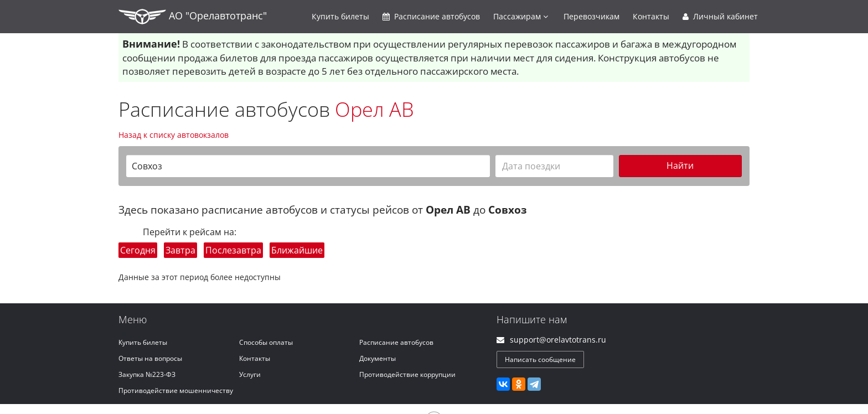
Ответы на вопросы (150, 358)
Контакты (651, 16)
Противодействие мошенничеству (176, 390)
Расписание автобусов (396, 342)
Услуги (250, 374)
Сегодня (138, 250)
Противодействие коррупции (407, 374)
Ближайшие (297, 250)
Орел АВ (374, 109)
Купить (340, 16)
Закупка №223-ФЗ (147, 374)
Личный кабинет (720, 16)
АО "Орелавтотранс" (193, 17)
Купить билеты (143, 342)
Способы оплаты (266, 342)
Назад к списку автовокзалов (174, 135)
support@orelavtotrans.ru (558, 340)
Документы (378, 358)
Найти (680, 165)
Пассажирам (521, 16)
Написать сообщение (540, 359)
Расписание (431, 16)
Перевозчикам (591, 16)
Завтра (180, 250)
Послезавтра (233, 250)
